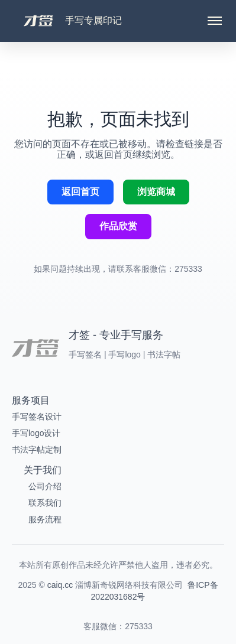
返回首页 (80, 192)
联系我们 (45, 503)
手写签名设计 (37, 417)
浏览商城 (156, 192)
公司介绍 (45, 486)
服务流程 (45, 519)
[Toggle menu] (215, 21)
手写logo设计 (36, 433)
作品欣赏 (118, 226)
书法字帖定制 (37, 450)
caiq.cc (60, 585)
